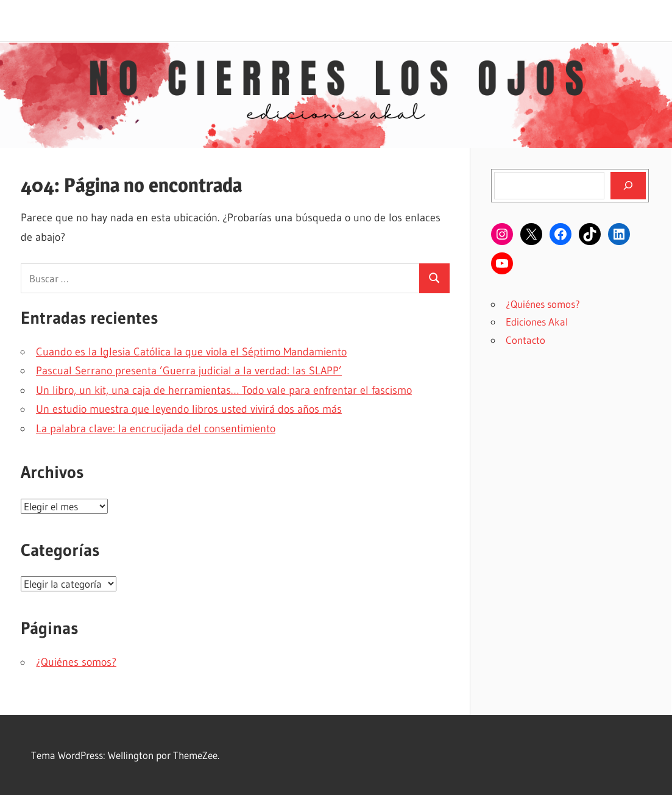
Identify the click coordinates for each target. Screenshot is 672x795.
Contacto (525, 340)
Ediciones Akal (537, 322)
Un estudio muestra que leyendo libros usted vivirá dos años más (189, 409)
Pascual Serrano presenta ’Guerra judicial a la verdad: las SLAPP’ (189, 371)
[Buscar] (628, 185)
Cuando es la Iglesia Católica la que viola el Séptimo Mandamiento (191, 352)
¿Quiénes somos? (76, 662)
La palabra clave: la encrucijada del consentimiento (156, 429)
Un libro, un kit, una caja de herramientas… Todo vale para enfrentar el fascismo (224, 390)
